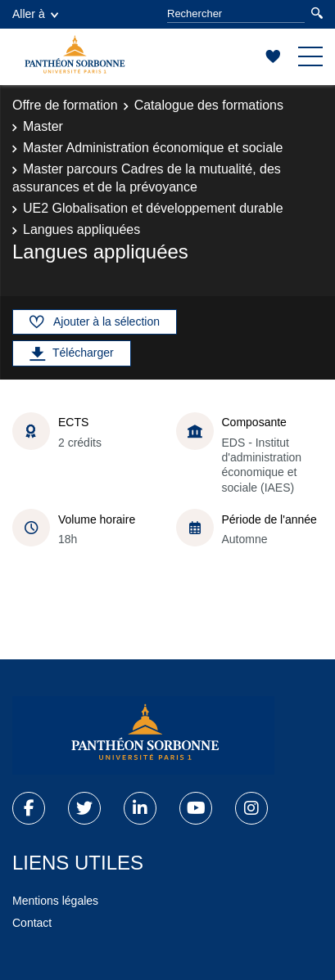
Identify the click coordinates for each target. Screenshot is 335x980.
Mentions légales (55, 901)
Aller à (35, 14)
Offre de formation (65, 105)
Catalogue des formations (209, 105)
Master (43, 126)
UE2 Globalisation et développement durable (153, 208)
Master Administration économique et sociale (153, 148)
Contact (32, 923)
